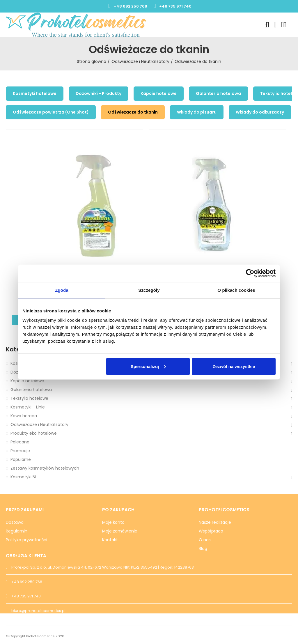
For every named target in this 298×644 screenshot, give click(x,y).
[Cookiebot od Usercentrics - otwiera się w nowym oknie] (250, 273)
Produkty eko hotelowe (34, 433)
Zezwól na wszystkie (234, 366)
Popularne (21, 459)
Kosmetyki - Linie (28, 407)
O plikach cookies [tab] (236, 290)
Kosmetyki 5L (24, 477)
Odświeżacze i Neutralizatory (39, 424)
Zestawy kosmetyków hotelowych (45, 468)
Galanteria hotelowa (218, 93)
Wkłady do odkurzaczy (260, 112)
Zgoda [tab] (62, 290)
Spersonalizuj (148, 366)
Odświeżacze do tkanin (133, 112)
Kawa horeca (24, 416)
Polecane (20, 442)
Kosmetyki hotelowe (35, 93)
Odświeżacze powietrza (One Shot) (51, 112)
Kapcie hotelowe (159, 93)
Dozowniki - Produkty (99, 93)
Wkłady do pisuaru (197, 112)
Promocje (20, 451)
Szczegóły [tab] (149, 290)
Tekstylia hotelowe (29, 398)
